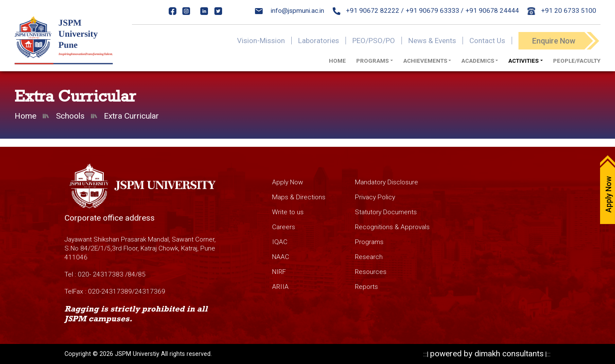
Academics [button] (478, 61)
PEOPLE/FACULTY (577, 61)
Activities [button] (523, 61)
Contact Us (487, 41)
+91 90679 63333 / (435, 11)
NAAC (281, 257)
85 (142, 274)
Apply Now (288, 182)
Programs (369, 242)
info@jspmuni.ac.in (290, 11)
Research (369, 257)
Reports (366, 287)
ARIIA (280, 287)
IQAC (280, 242)
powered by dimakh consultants (487, 354)
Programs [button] (372, 61)
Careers (284, 227)
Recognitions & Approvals (392, 227)
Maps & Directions (299, 197)
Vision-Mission (261, 41)
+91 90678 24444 (492, 11)
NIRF (279, 272)
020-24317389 (110, 291)
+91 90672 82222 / (368, 11)
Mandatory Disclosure (387, 182)
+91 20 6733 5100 (562, 11)
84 (132, 274)
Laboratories (319, 41)
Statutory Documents (386, 212)
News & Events (432, 41)
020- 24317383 (101, 274)
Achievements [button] (425, 61)
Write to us (288, 212)
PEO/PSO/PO (374, 41)
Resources (371, 272)
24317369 (150, 291)
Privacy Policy (375, 197)
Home (337, 61)
